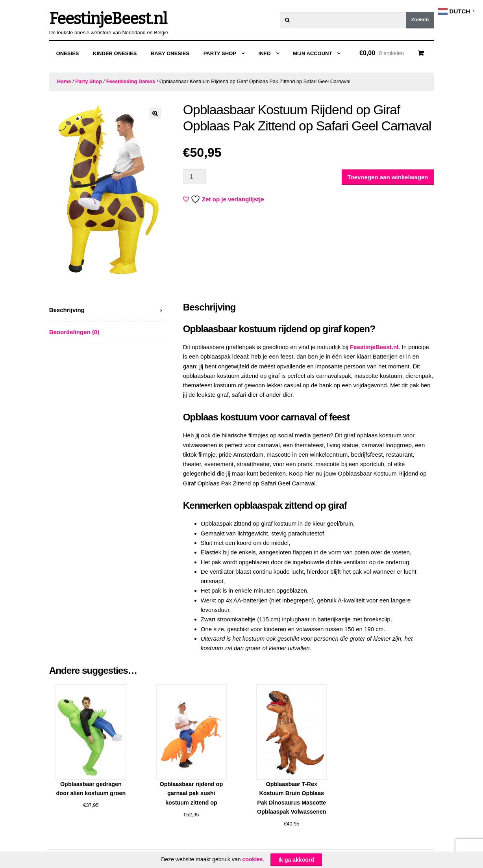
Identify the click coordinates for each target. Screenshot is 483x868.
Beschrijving (67, 310)
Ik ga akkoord (296, 860)
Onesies (68, 53)
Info (265, 53)
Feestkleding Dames (131, 81)
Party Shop (220, 53)
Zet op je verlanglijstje (224, 199)
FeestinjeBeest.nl (108, 19)
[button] (155, 113)
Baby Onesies (170, 53)
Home (64, 81)
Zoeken (420, 20)
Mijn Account (312, 53)
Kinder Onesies (115, 53)
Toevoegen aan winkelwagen (388, 177)
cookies (252, 859)
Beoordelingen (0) (74, 332)
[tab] (108, 310)
